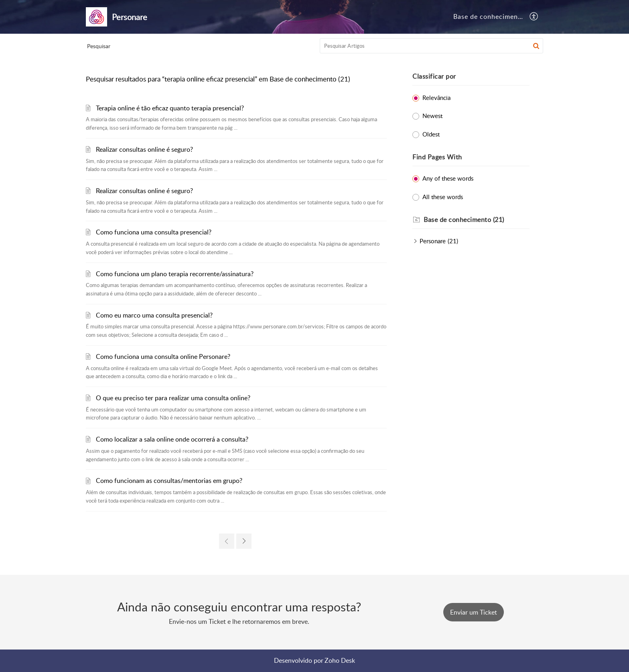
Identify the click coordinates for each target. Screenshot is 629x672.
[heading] (477, 220)
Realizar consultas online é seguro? (144, 149)
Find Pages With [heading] (437, 157)
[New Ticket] (474, 612)
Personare (433, 241)
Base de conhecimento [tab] (489, 16)
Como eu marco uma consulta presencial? (154, 315)
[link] (227, 541)
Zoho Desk (340, 660)
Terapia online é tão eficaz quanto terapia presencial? (170, 108)
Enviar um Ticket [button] (474, 612)
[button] (534, 17)
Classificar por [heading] (434, 76)
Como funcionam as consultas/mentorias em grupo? (169, 481)
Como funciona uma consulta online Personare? (163, 356)
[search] (432, 46)
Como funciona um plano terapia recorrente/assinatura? (175, 274)
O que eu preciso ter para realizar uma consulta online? (173, 398)
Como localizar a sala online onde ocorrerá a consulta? (172, 439)
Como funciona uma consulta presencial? (154, 232)
